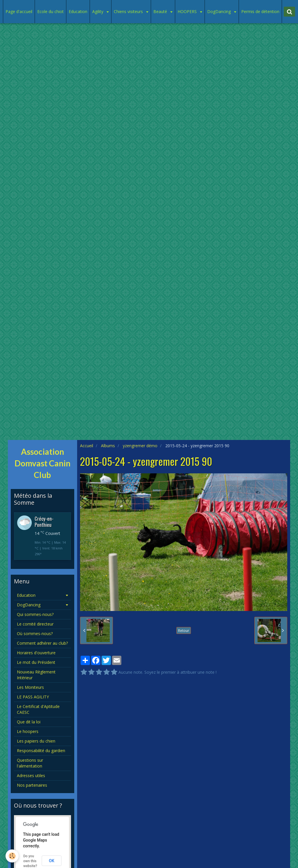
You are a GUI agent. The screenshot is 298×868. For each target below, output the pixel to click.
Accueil (87, 446)
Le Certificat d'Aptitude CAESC (38, 709)
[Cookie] (12, 856)
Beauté (161, 11)
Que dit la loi (29, 722)
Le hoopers (28, 731)
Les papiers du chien (36, 741)
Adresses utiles (31, 776)
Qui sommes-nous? (35, 614)
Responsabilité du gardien (41, 751)
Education (78, 11)
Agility (98, 11)
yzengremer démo (140, 446)
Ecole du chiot (50, 11)
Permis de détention (260, 11)
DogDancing (220, 11)
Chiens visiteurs (129, 11)
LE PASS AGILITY (33, 697)
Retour (184, 630)
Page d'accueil (19, 11)
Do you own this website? (30, 861)
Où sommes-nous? (35, 634)
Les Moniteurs (30, 687)
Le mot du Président (36, 662)
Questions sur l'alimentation (30, 763)
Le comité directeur (35, 624)
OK (52, 861)
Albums (108, 446)
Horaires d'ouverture (36, 653)
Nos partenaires (32, 785)
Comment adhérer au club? (42, 643)
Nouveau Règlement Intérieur (36, 675)
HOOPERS (188, 11)
